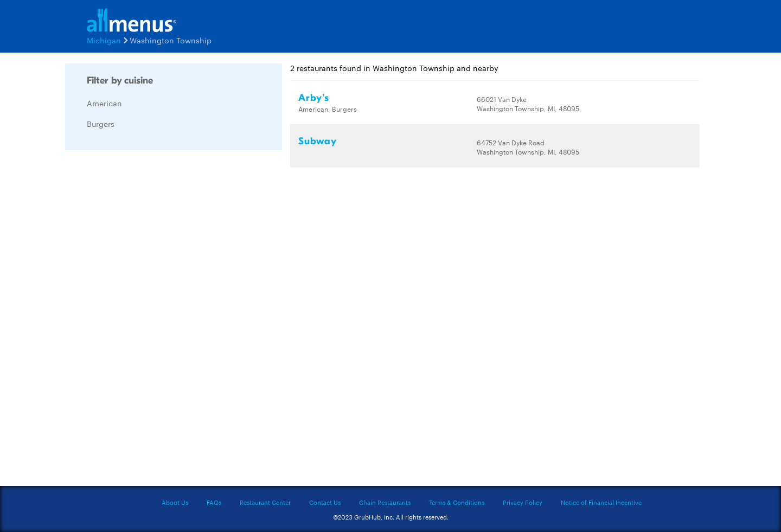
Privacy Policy (523, 502)
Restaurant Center (265, 502)
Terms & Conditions (457, 502)
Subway (318, 141)
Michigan (104, 40)
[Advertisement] (146, 321)
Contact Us (325, 502)
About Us (175, 502)
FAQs (214, 502)
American (104, 103)
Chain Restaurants (385, 502)
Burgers (101, 124)
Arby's (314, 98)
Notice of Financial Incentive (601, 502)
